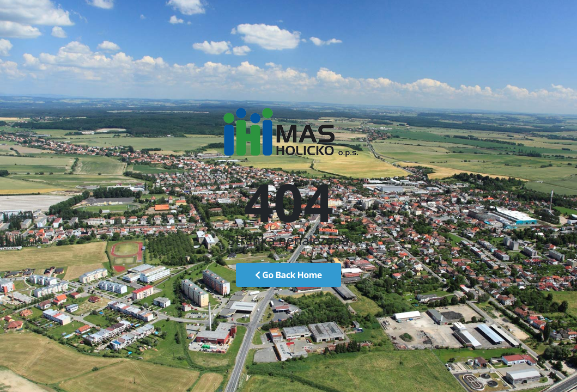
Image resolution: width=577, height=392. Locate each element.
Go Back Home (288, 275)
